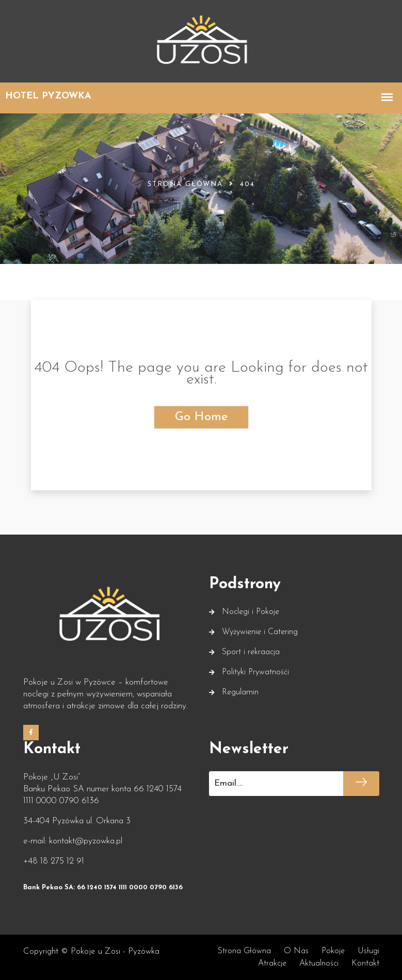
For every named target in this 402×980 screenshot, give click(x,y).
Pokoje (333, 951)
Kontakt (365, 964)
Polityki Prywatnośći (255, 672)
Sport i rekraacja (251, 652)
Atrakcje (272, 964)
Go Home (201, 417)
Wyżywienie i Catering (260, 632)
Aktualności (319, 964)
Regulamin (240, 692)
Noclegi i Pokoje (251, 612)
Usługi (368, 951)
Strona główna (185, 184)
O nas (296, 951)
